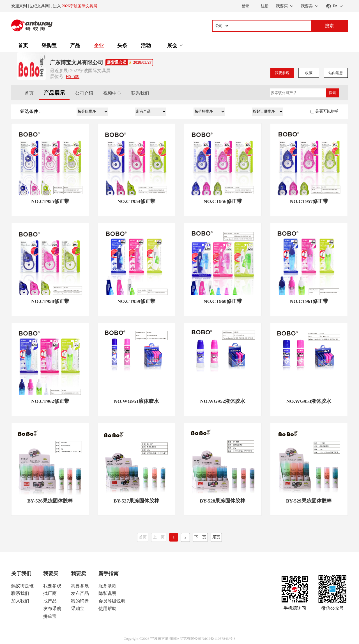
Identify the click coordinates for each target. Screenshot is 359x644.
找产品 (50, 601)
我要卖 (79, 574)
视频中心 (112, 93)
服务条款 (107, 586)
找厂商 (50, 593)
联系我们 (140, 93)
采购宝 (49, 45)
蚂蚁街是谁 (22, 586)
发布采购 (52, 608)
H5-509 (73, 76)
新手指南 (109, 574)
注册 (265, 6)
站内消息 (336, 73)
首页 (23, 45)
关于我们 (21, 574)
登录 (245, 6)
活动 (146, 45)
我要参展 (80, 586)
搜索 (332, 93)
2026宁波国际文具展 (80, 6)
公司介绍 (84, 93)
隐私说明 (107, 593)
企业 (99, 45)
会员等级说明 (112, 601)
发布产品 (80, 593)
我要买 (51, 574)
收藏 (309, 73)
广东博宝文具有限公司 (77, 62)
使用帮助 (107, 608)
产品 (75, 45)
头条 (122, 45)
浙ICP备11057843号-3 (218, 639)
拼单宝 (50, 616)
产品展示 (54, 93)
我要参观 (282, 73)
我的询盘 (80, 601)
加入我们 (20, 601)
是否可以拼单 (327, 111)
